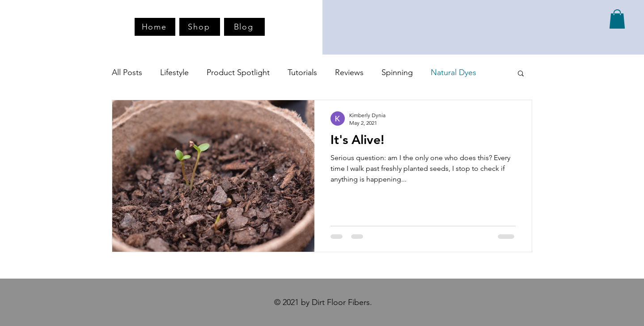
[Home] (155, 27)
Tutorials (302, 72)
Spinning (397, 72)
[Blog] (244, 27)
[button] (617, 19)
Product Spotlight (238, 72)
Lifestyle (174, 72)
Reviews (349, 72)
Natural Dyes (453, 72)
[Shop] (200, 27)
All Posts (127, 72)
